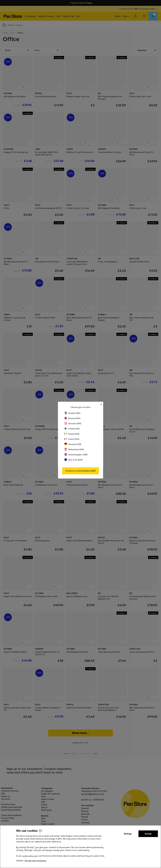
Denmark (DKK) (73, 424)
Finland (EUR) (72, 429)
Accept (148, 834)
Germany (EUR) (73, 444)
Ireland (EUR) (72, 434)
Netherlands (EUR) (74, 449)
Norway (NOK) (72, 418)
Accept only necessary (36, 861)
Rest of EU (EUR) (74, 460)
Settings (128, 834)
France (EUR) (72, 439)
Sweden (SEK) (72, 413)
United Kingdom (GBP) (76, 455)
